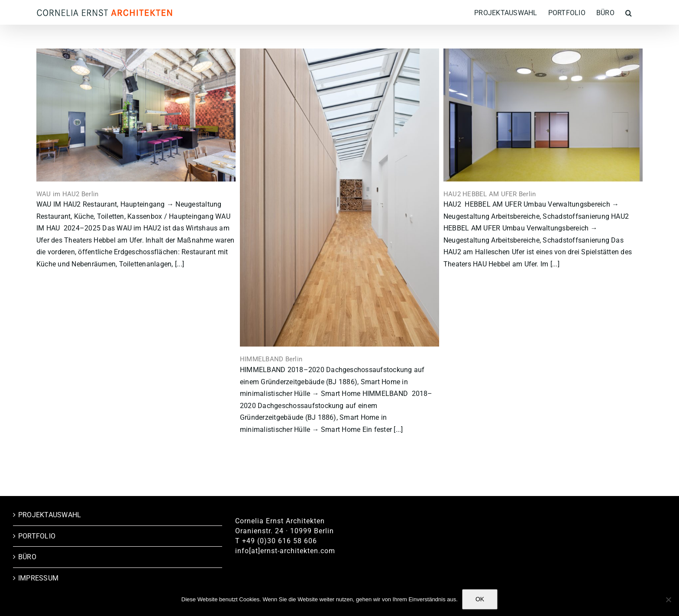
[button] (629, 12)
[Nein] (668, 600)
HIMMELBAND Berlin (271, 359)
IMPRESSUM (38, 578)
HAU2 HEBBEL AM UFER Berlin (490, 194)
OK (480, 599)
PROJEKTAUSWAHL (50, 515)
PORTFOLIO (37, 536)
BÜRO (27, 557)
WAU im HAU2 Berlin (67, 194)
